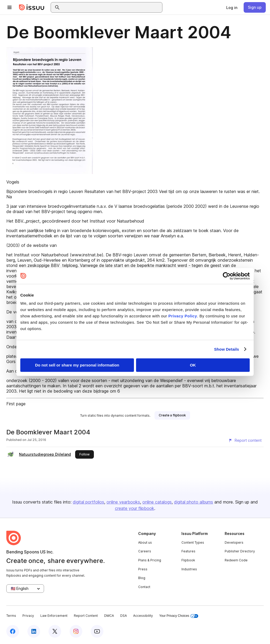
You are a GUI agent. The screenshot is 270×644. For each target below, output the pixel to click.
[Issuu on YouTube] (97, 631)
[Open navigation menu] (9, 7)
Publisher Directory (240, 551)
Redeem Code (236, 560)
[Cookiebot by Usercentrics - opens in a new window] (227, 276)
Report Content (86, 616)
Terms (11, 616)
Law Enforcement (54, 616)
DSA (124, 616)
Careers (145, 551)
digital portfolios (88, 502)
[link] (232, 7)
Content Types (193, 542)
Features (188, 551)
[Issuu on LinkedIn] (34, 631)
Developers (234, 542)
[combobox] (111, 7)
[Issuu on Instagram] (76, 631)
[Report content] (245, 440)
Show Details (227, 349)
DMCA (109, 616)
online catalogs (157, 502)
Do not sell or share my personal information (77, 365)
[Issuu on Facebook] (13, 631)
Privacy (28, 616)
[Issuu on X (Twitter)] (55, 631)
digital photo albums (194, 502)
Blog (142, 578)
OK (193, 365)
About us (145, 542)
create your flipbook (135, 508)
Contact (144, 587)
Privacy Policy (183, 316)
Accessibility (143, 616)
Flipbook (188, 560)
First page (16, 404)
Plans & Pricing (150, 560)
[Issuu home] (32, 7)
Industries (189, 569)
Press (143, 569)
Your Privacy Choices (179, 616)
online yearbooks (123, 502)
